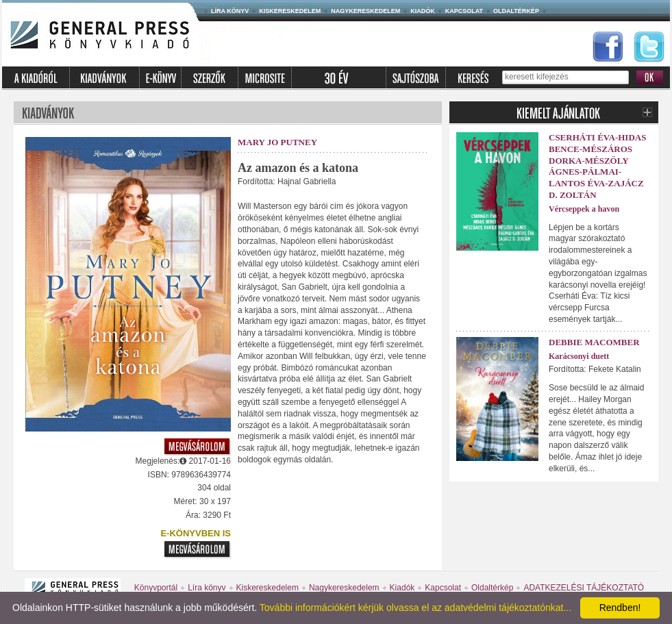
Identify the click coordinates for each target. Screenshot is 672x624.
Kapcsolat (464, 11)
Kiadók (423, 11)
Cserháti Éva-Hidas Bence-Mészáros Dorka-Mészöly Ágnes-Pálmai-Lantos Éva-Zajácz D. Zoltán (597, 166)
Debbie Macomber (594, 342)
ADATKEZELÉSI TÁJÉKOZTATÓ (584, 588)
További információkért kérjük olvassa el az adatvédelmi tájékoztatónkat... (415, 608)
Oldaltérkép (516, 11)
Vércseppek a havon (584, 209)
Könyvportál (156, 588)
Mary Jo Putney (277, 142)
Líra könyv (230, 11)
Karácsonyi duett (579, 356)
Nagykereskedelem (365, 11)
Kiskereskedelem (290, 11)
